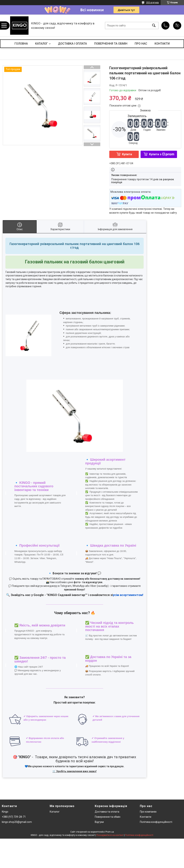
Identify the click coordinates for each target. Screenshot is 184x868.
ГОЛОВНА (21, 44)
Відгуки (99, 822)
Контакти (146, 817)
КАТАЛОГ (41, 44)
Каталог (55, 812)
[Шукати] (154, 26)
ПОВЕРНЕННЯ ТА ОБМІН (111, 44)
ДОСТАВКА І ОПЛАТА (72, 44)
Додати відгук (177, 26)
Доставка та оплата (107, 812)
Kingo (5, 812)
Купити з (162, 154)
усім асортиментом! (128, 595)
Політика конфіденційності (156, 822)
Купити (127, 154)
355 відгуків (152, 3)
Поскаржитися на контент (110, 835)
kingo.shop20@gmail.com (17, 822)
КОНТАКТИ (162, 44)
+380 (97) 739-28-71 (14, 817)
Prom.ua (110, 832)
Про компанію (148, 812)
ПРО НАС (141, 44)
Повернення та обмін (108, 817)
